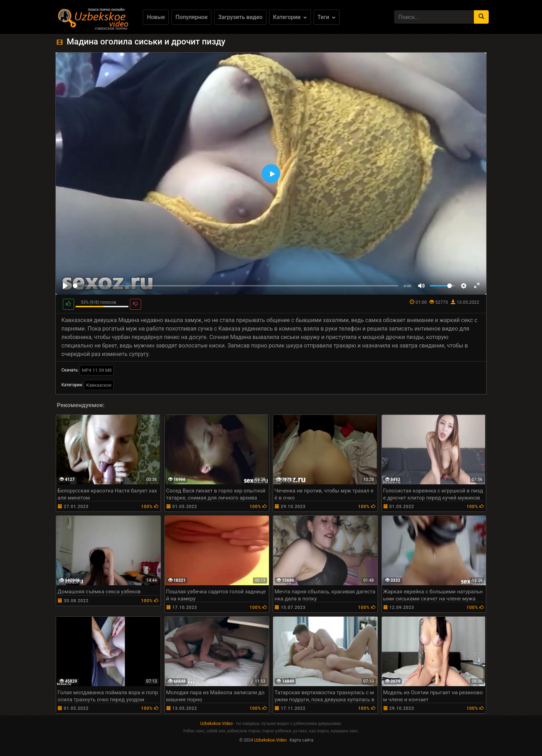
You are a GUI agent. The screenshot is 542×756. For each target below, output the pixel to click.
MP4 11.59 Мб (97, 370)
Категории (290, 17)
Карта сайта (301, 740)
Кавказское (99, 385)
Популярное (191, 17)
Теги (327, 17)
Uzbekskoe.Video (216, 724)
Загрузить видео (240, 17)
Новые (156, 17)
